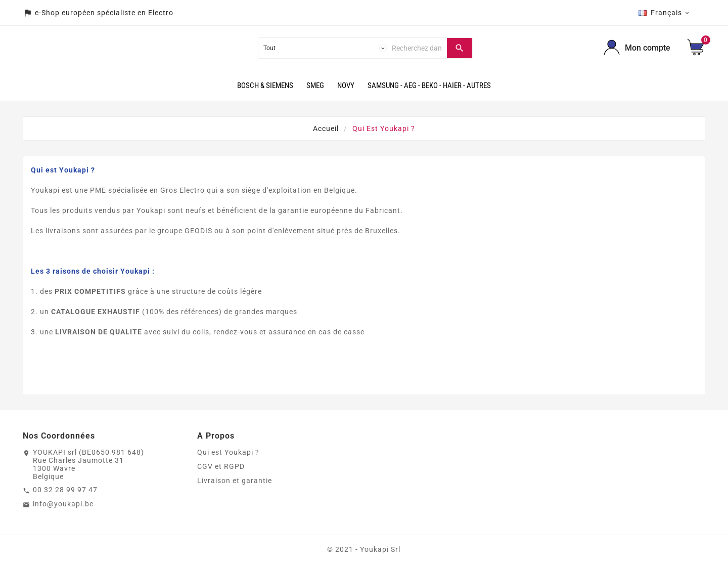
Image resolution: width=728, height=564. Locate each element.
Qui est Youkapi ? (228, 452)
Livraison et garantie (235, 481)
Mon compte (648, 48)
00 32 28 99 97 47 (65, 490)
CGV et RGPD (221, 466)
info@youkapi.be (63, 504)
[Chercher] (417, 48)
